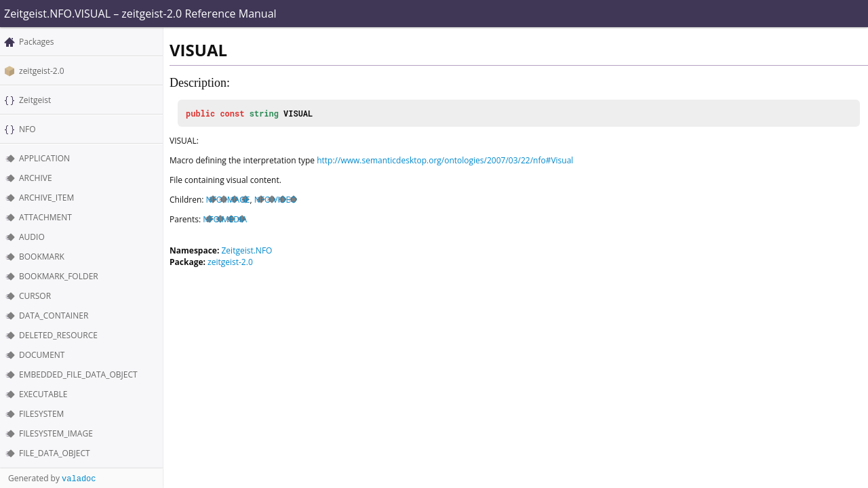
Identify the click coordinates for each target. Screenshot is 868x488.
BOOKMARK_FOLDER (59, 276)
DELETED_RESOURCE (58, 335)
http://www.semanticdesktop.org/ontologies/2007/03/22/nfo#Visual (445, 160)
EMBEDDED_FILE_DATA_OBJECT (78, 374)
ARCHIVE (36, 178)
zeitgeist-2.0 (42, 71)
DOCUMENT (42, 355)
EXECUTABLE (43, 394)
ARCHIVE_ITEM (46, 198)
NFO (27, 129)
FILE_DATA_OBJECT (55, 453)
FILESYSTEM (41, 414)
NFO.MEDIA (225, 219)
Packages (37, 42)
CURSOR (35, 296)
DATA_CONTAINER (54, 316)
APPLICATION (44, 158)
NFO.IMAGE (228, 200)
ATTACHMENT (45, 217)
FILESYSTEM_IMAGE (56, 433)
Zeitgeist (35, 100)
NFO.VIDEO (276, 200)
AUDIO (32, 237)
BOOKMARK (42, 257)
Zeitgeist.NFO (247, 250)
